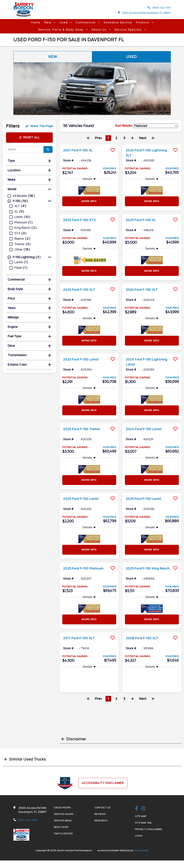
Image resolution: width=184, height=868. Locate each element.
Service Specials (129, 30)
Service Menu (63, 821)
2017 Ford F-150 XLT (82, 638)
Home (36, 22)
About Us (99, 30)
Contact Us (102, 808)
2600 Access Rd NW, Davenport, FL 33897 (144, 13)
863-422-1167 (28, 820)
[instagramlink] (143, 809)
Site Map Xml (143, 823)
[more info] (89, 145)
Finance (143, 22)
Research (101, 821)
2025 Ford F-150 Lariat (84, 499)
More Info (89, 201)
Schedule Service (118, 22)
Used (64, 22)
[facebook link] (136, 809)
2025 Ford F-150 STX (82, 220)
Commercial (86, 22)
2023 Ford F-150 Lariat (84, 359)
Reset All (29, 137)
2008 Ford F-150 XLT (145, 638)
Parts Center (63, 834)
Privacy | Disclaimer (149, 829)
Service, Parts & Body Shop (61, 30)
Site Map (141, 816)
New (48, 22)
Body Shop (61, 827)
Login (139, 836)
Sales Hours (62, 808)
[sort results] (155, 126)
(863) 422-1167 (159, 8)
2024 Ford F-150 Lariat (147, 429)
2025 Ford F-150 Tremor (85, 429)
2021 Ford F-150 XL (80, 150)
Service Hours (64, 814)
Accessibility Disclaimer (103, 783)
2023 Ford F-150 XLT (82, 290)
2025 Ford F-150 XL (143, 220)
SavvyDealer (141, 850)
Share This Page (39, 126)
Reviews (100, 814)
